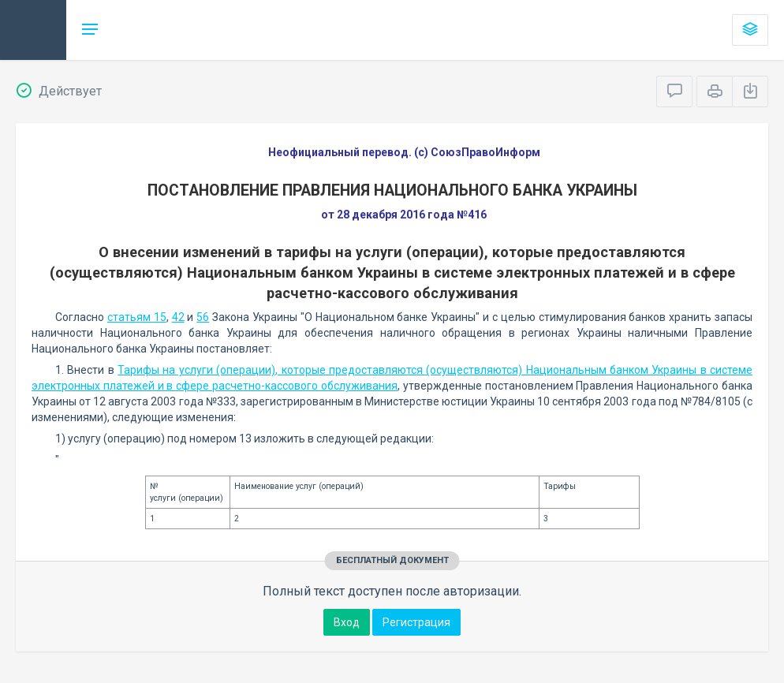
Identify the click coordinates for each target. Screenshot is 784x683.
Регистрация (416, 622)
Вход (347, 622)
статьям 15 (137, 317)
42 (178, 317)
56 (203, 317)
